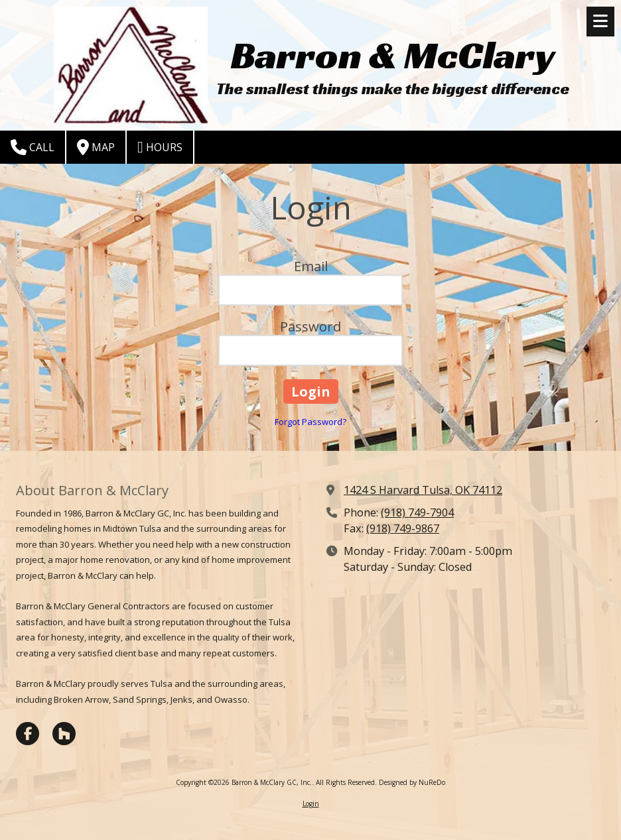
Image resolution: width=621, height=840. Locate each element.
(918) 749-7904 (417, 512)
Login (311, 804)
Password (310, 327)
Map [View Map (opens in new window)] (96, 147)
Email (311, 266)
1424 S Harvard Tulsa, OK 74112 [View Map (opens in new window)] (423, 490)
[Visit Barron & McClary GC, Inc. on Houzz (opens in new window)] (64, 734)
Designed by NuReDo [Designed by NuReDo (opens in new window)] (412, 782)
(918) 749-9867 (403, 528)
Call (33, 147)
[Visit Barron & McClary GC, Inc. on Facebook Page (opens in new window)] (28, 734)
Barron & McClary (393, 55)
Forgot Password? (310, 422)
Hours (160, 147)
